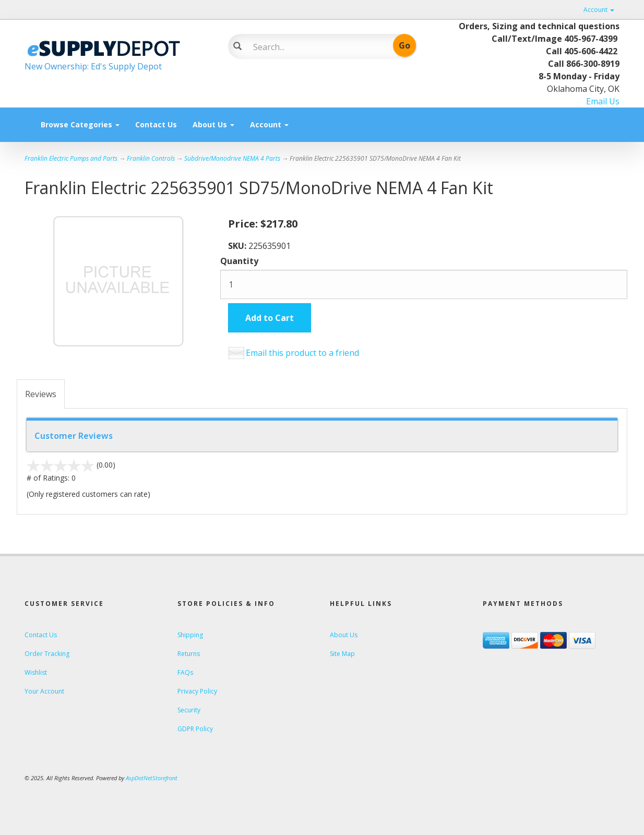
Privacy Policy (197, 691)
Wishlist (36, 672)
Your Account (44, 691)
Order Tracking (47, 654)
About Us (213, 124)
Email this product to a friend (302, 353)
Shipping (190, 635)
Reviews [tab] (41, 394)
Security (189, 710)
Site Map (342, 654)
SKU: (238, 246)
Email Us (603, 101)
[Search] (314, 47)
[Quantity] (424, 284)
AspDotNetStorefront (152, 778)
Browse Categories (80, 124)
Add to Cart (270, 318)
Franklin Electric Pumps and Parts (71, 158)
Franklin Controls (151, 158)
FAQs (185, 672)
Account (599, 10)
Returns (189, 654)
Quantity (239, 261)
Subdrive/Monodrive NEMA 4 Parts (232, 158)
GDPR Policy (195, 729)
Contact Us (156, 124)
